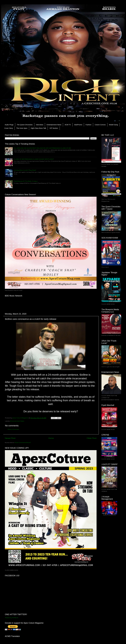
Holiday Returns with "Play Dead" (25, 170)
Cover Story (9, 128)
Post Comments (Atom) (23, 442)
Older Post (92, 438)
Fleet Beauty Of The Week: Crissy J (26, 181)
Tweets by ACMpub (12, 618)
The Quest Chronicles (25, 125)
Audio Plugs (9, 125)
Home (51, 438)
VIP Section (54, 128)
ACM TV (68, 125)
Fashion (88, 125)
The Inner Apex (22, 128)
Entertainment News (54, 125)
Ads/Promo (78, 125)
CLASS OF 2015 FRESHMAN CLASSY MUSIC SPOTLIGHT (34, 159)
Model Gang (114, 125)
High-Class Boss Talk (38, 128)
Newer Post (10, 438)
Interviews (40, 125)
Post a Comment (13, 429)
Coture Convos (100, 125)
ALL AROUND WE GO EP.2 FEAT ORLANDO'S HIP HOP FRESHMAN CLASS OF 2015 (42, 148)
